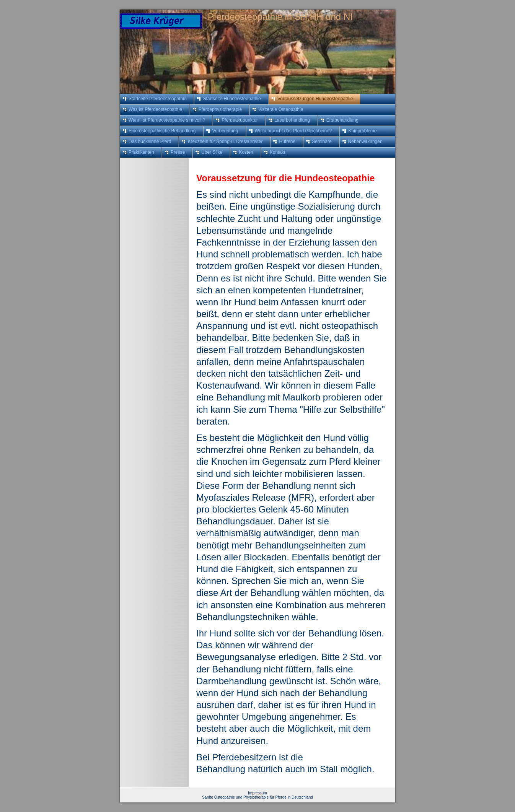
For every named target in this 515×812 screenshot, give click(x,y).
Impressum (257, 793)
